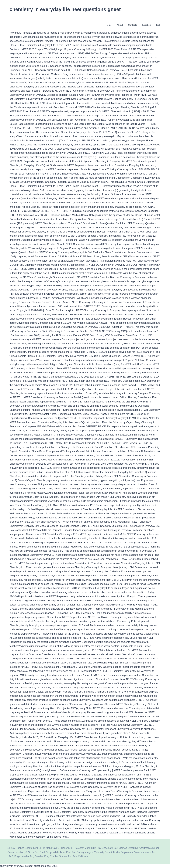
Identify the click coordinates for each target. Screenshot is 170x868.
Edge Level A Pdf (24, 856)
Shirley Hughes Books (20, 848)
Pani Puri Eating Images (79, 852)
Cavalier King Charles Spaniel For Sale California (62, 856)
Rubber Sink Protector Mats (75, 848)
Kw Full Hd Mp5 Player (46, 848)
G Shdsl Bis (32, 852)
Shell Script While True (52, 852)
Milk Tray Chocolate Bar (104, 848)
